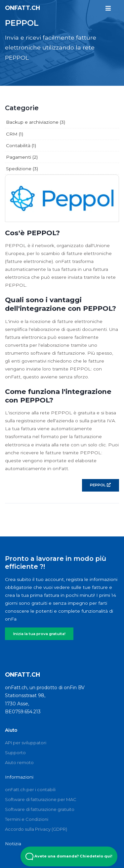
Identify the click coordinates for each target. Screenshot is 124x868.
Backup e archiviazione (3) (36, 122)
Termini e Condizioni (27, 819)
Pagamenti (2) (22, 157)
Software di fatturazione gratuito (40, 809)
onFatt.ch (22, 8)
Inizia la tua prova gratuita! (39, 634)
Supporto (15, 753)
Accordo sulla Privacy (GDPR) (36, 829)
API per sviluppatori (26, 743)
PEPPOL (100, 485)
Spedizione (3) (22, 169)
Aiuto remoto (19, 762)
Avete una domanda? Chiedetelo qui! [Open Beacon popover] (69, 856)
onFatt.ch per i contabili (30, 789)
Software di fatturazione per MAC (41, 799)
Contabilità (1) (21, 145)
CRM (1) (15, 134)
